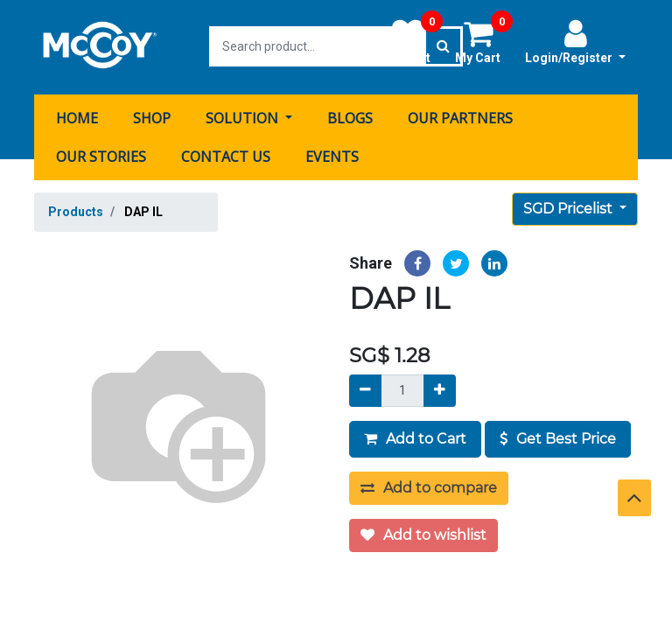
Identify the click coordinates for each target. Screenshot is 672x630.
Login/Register (575, 41)
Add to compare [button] (429, 486)
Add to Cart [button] (415, 437)
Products (76, 210)
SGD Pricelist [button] (570, 207)
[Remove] (365, 389)
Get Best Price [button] (558, 437)
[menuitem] (77, 116)
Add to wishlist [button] (423, 533)
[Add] (440, 389)
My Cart (484, 41)
